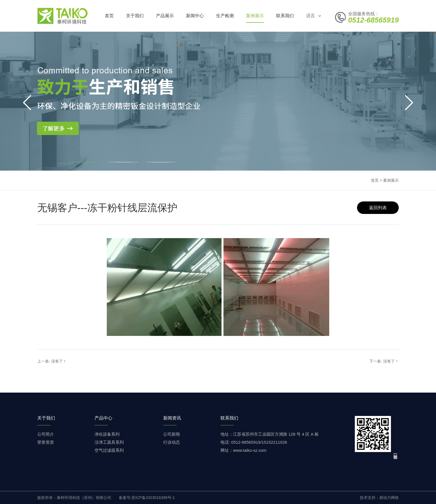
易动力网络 (389, 498)
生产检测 (225, 16)
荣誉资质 (46, 442)
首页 (109, 16)
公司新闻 (172, 434)
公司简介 (46, 434)
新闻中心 (195, 16)
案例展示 (255, 16)
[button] (85, 162)
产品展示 (165, 16)
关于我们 (135, 16)
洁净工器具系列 (109, 442)
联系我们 (285, 16)
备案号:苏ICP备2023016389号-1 (147, 498)
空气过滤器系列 (109, 450)
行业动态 (172, 442)
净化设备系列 (107, 434)
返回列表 (378, 208)
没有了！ (59, 361)
